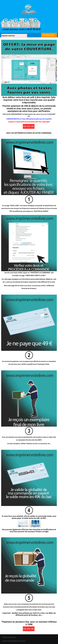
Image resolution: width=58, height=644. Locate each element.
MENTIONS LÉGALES (9, 637)
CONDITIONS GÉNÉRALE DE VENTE (14, 641)
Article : (49, 35)
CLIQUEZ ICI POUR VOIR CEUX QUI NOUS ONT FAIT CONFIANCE (29, 122)
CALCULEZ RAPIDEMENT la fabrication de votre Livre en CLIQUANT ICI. (29, 115)
